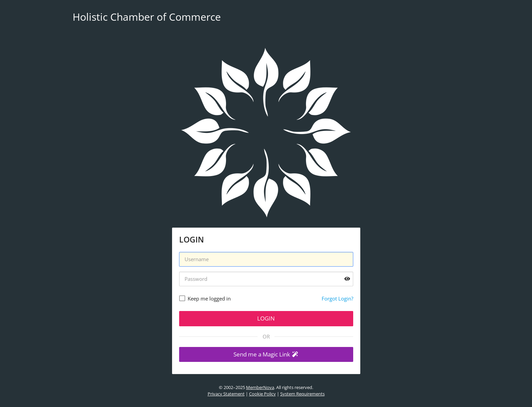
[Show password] (347, 279)
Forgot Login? (337, 298)
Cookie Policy (262, 394)
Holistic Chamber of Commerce (147, 17)
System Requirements (302, 394)
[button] (266, 355)
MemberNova (260, 387)
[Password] (266, 279)
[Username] (266, 259)
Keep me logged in (209, 298)
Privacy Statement (226, 394)
